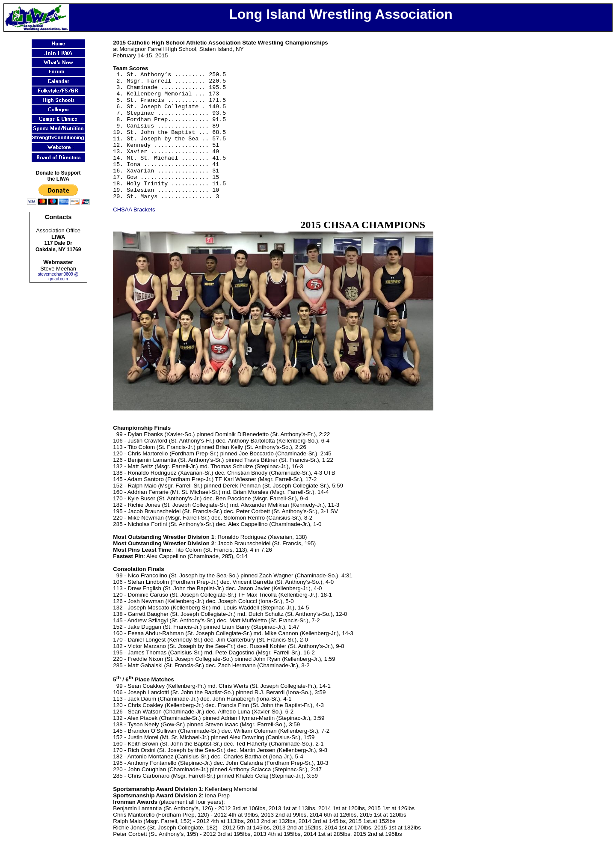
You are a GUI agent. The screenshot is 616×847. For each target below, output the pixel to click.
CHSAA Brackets (134, 210)
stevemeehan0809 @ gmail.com (58, 276)
